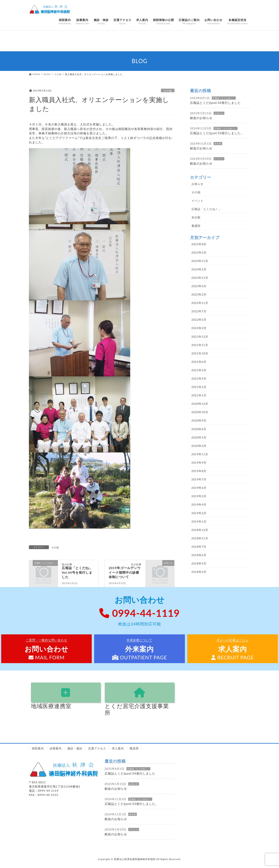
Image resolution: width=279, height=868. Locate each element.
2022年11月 (200, 303)
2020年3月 (199, 446)
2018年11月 (200, 538)
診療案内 (56, 748)
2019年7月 (199, 479)
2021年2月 (199, 387)
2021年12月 (200, 337)
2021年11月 (200, 345)
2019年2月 (199, 513)
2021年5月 (199, 370)
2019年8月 (199, 471)
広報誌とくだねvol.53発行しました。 (217, 133)
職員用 (134, 748)
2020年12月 (200, 404)
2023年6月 (199, 286)
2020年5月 (199, 437)
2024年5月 (199, 269)
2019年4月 (199, 504)
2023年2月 (199, 294)
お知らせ (219, 113)
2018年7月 (199, 547)
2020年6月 (199, 429)
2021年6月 (199, 362)
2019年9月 (199, 463)
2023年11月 (200, 278)
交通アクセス (97, 748)
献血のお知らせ (201, 118)
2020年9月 (199, 420)
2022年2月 (199, 328)
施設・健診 (75, 748)
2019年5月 (199, 496)
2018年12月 (200, 530)
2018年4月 (199, 572)
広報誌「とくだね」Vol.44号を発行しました (77, 572)
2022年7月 (199, 311)
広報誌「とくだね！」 (224, 98)
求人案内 (118, 748)
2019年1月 (199, 521)
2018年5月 (199, 563)
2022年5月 (199, 320)
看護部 (196, 226)
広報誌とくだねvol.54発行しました (215, 103)
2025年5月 (199, 252)
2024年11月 (200, 261)
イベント (219, 159)
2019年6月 (199, 488)
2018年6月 (199, 555)
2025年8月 (199, 244)
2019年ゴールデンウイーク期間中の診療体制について (125, 572)
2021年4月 (199, 378)
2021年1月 (199, 395)
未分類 (218, 144)
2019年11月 (200, 454)
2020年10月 (200, 412)
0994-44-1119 (139, 613)
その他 (168, 91)
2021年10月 (200, 353)
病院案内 (38, 748)
